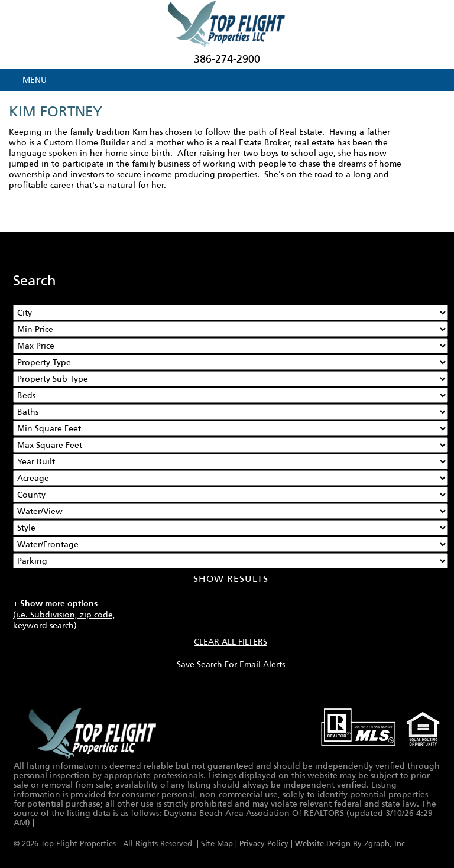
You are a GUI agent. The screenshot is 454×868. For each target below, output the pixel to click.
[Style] (231, 528)
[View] (231, 511)
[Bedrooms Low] (231, 395)
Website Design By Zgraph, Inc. (351, 844)
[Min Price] (231, 329)
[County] (231, 495)
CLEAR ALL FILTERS (231, 642)
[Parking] (231, 561)
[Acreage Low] (231, 478)
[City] (231, 313)
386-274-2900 (227, 59)
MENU (35, 80)
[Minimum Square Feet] (231, 428)
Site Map (217, 844)
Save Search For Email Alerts (231, 664)
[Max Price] (231, 346)
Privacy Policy (264, 844)
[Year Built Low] (231, 461)
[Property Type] (231, 362)
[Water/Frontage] (231, 544)
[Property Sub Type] (231, 379)
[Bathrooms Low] (231, 412)
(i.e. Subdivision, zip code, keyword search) (64, 615)
